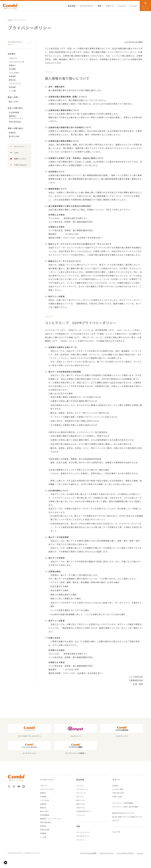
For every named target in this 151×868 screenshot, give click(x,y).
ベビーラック (81, 793)
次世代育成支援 (15, 122)
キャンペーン (19, 146)
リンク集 (12, 91)
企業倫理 (12, 76)
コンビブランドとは (17, 62)
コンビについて (17, 43)
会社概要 (12, 69)
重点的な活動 (14, 136)
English (140, 853)
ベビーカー (80, 786)
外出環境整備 (14, 112)
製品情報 (80, 780)
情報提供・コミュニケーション (51, 819)
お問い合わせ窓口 (118, 793)
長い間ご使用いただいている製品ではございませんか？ (127, 819)
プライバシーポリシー (107, 853)
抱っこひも (80, 797)
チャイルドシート (82, 789)
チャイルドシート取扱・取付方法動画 (125, 807)
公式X (16, 153)
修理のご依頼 (117, 797)
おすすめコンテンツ (83, 836)
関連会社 (12, 80)
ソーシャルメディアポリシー (126, 853)
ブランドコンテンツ (83, 832)
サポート (116, 780)
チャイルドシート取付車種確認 (123, 803)
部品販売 (115, 786)
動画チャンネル (20, 159)
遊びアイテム (81, 800)
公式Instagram (21, 165)
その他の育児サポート (84, 811)
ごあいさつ (13, 58)
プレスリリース (15, 83)
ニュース (116, 832)
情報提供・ (20, 117)
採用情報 (12, 87)
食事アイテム (81, 804)
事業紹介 (12, 65)
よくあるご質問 (118, 789)
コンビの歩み (14, 73)
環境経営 (12, 133)
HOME (10, 20)
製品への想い (14, 102)
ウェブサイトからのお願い (89, 853)
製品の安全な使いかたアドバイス (124, 813)
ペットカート (81, 815)
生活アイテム (81, 808)
